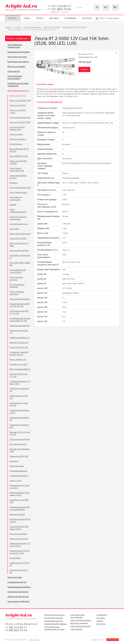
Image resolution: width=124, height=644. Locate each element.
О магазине (102, 615)
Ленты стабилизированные (18, 211)
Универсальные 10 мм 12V (19, 332)
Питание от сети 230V (18, 364)
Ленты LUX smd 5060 (18, 238)
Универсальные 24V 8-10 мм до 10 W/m (20, 545)
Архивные (14, 183)
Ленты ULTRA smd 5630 (19, 250)
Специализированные (18, 471)
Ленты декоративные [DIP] (20, 188)
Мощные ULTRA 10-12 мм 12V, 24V (20, 433)
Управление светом (17, 582)
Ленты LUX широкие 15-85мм (19, 244)
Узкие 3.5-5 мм (15, 481)
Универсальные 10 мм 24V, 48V (19, 404)
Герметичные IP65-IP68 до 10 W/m (20, 520)
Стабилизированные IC (19, 476)
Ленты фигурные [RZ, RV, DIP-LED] (19, 150)
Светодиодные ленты (32, 27)
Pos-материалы (16, 144)
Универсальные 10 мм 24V (19, 397)
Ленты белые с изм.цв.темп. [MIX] (17, 169)
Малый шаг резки (17, 466)
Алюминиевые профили (19, 587)
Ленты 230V (14, 229)
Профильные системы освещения (18, 85)
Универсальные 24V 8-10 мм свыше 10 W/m (20, 552)
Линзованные (15, 558)
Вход (102, 18)
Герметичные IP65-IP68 (19, 456)
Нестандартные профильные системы (54, 628)
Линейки (13, 204)
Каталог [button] (13, 18)
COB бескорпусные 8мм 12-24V (19, 411)
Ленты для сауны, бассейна (16, 278)
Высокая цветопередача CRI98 (19, 450)
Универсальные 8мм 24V (20, 326)
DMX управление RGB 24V (20, 369)
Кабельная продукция (18, 597)
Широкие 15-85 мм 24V (19, 342)
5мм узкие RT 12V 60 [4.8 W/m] (74, 27)
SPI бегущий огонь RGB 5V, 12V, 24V (19, 312)
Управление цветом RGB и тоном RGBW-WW (20, 508)
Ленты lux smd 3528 (52, 27)
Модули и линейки (16, 67)
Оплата (40, 18)
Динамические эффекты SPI (19, 419)
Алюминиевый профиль (55, 624)
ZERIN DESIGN (113, 640)
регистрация (113, 18)
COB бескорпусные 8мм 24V (19, 390)
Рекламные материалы (19, 52)
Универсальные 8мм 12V (20, 338)
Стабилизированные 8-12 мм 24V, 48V (20, 382)
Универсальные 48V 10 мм (19, 571)
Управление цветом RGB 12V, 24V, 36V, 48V (20, 305)
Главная (8, 27)
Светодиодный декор (18, 592)
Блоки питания (15, 577)
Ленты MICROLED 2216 (19, 156)
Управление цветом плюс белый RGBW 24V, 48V (20, 320)
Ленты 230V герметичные (20, 234)
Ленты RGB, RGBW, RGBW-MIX (20, 264)
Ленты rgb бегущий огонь (20, 117)
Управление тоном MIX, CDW (19, 501)
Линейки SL (14, 461)
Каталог (17, 27)
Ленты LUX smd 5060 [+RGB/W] (18, 162)
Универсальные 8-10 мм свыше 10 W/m (19, 494)
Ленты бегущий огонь (18, 224)
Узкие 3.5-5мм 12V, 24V (19, 347)
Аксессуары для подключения (16, 198)
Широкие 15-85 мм (17, 514)
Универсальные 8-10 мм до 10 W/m (19, 487)
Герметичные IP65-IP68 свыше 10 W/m (19, 528)
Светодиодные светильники (15, 77)
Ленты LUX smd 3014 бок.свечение (18, 218)
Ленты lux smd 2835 (18, 105)
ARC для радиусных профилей (17, 286)
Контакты (87, 18)
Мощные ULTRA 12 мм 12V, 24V (18, 375)
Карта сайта (34, 640)
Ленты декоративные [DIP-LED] (18, 177)
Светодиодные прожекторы (15, 46)
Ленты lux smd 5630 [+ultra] (18, 111)
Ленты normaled (16, 134)
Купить (84, 69)
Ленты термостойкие (18, 192)
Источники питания (17, 57)
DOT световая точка (18, 444)
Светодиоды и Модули (18, 602)
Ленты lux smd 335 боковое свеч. (17, 128)
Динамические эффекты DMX (19, 426)
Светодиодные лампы (18, 62)
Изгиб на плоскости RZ (19, 539)
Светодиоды (14, 71)
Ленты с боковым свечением (17, 293)
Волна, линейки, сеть (18, 359)
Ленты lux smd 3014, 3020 (20, 122)
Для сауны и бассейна (18, 534)
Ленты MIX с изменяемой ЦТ (20, 257)
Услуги (27, 18)
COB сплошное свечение (20, 439)
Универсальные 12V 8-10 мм (20, 564)
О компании (70, 18)
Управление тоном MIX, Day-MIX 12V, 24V (19, 353)
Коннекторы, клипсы (18, 139)
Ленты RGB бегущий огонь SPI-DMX (18, 271)
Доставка (54, 18)
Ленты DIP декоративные (20, 299)
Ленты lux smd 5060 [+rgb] (20, 100)
